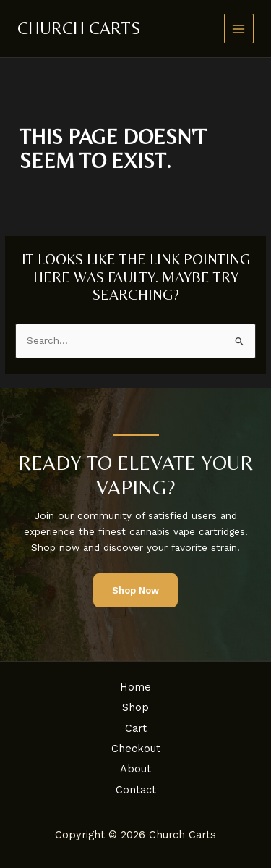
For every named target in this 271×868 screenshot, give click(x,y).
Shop (135, 707)
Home (135, 687)
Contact (136, 790)
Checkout (136, 749)
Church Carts (79, 28)
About (135, 769)
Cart (136, 728)
